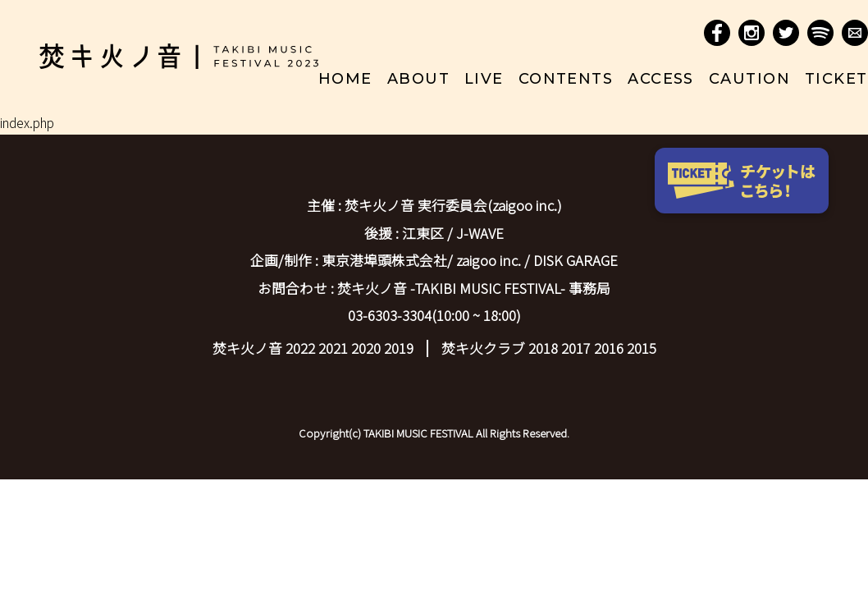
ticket (836, 79)
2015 (642, 348)
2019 (399, 348)
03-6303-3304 (390, 315)
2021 (333, 348)
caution (749, 79)
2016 (609, 348)
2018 (543, 348)
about (418, 79)
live (484, 79)
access (661, 79)
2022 (300, 348)
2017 (576, 348)
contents (566, 79)
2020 (366, 348)
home (345, 79)
